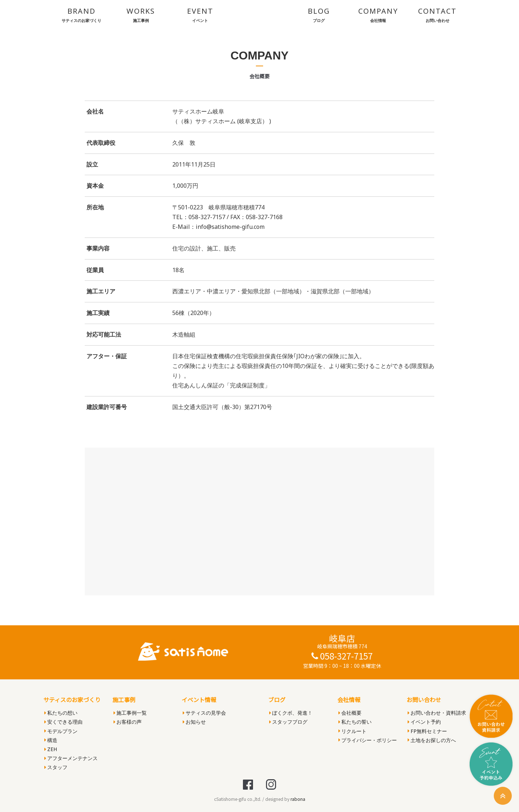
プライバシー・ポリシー (368, 740)
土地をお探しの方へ (432, 740)
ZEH (51, 749)
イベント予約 (424, 722)
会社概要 (350, 713)
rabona (298, 799)
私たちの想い (61, 713)
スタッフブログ (288, 722)
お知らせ (194, 722)
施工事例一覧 (130, 713)
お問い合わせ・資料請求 (437, 713)
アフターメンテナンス (71, 758)
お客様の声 (128, 722)
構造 (51, 740)
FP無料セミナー (427, 731)
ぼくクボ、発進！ (291, 713)
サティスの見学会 (204, 713)
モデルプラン (61, 731)
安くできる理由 (63, 722)
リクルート (352, 731)
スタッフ (56, 767)
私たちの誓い (355, 722)
